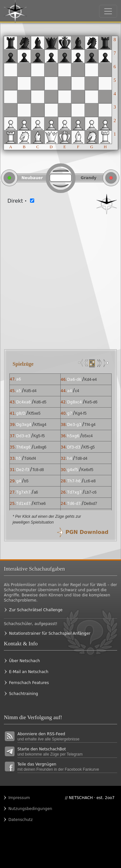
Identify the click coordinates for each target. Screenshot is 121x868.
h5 (19, 458)
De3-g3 (74, 425)
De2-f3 (23, 470)
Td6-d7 (74, 504)
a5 (19, 391)
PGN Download (87, 532)
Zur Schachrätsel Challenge (36, 610)
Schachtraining (24, 694)
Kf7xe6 (40, 504)
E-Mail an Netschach (29, 672)
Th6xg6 (23, 447)
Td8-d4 (81, 458)
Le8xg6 (40, 447)
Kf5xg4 (40, 425)
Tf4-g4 (90, 425)
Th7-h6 (74, 481)
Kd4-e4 (91, 380)
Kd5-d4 (30, 391)
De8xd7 (91, 504)
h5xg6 (73, 436)
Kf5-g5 (89, 447)
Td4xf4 (30, 458)
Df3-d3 (74, 447)
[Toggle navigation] (108, 11)
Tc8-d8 (38, 470)
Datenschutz (20, 820)
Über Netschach (25, 661)
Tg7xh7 (23, 492)
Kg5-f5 (39, 436)
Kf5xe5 (34, 413)
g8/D (21, 413)
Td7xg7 (74, 492)
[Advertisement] (60, 278)
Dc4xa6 (24, 402)
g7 (70, 413)
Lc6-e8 (90, 481)
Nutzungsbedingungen (21, 809)
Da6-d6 (74, 380)
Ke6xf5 (87, 470)
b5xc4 (87, 436)
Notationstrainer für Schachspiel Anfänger (50, 633)
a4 (70, 391)
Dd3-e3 (23, 436)
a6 (19, 379)
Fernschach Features (29, 683)
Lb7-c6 (91, 492)
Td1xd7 (23, 504)
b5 (26, 481)
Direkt (17, 201)
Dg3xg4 (24, 425)
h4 (70, 458)
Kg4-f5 (81, 413)
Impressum (19, 798)
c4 (77, 391)
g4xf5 (73, 470)
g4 (19, 481)
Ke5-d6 (91, 402)
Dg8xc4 (75, 402)
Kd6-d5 (40, 402)
